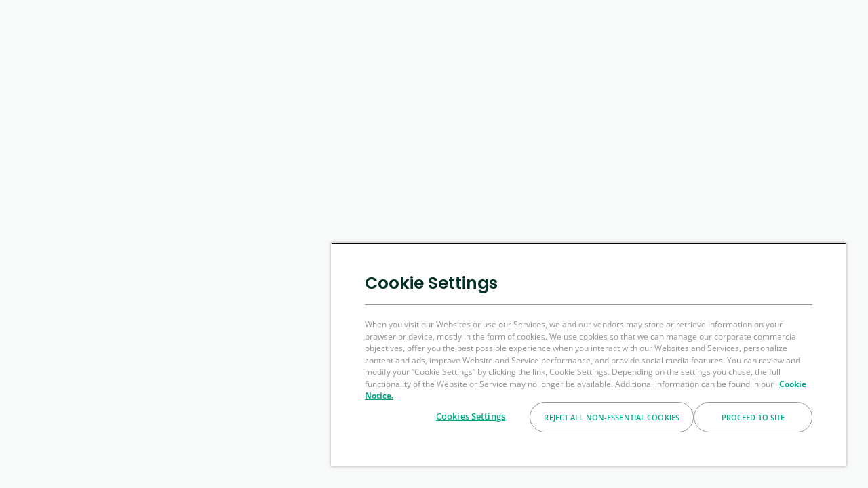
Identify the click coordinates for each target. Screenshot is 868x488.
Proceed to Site (753, 417)
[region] (595, 354)
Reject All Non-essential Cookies (612, 417)
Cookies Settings (471, 416)
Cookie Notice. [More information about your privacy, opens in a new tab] (409, 395)
